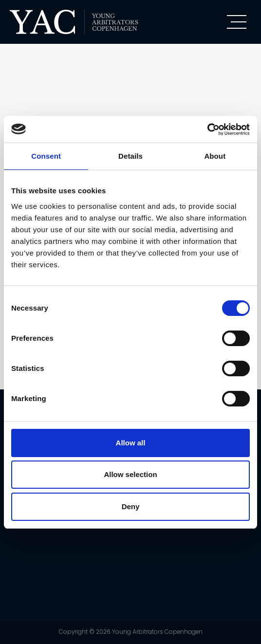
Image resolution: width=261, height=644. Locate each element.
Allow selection (130, 474)
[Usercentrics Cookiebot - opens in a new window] (207, 129)
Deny (131, 506)
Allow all (131, 443)
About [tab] (215, 156)
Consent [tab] (46, 156)
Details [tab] (130, 156)
